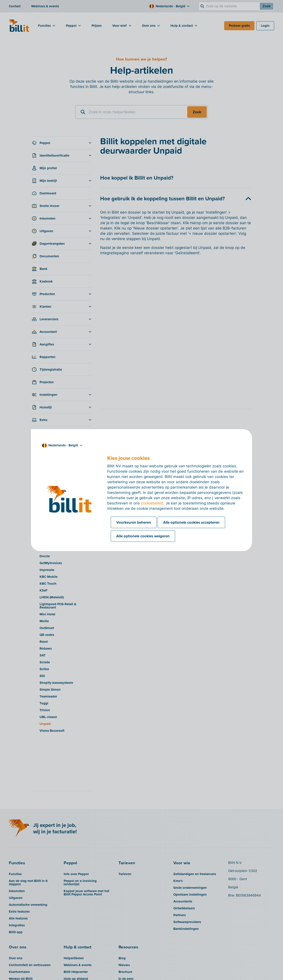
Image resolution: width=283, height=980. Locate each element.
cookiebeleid (152, 503)
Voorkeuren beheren (134, 522)
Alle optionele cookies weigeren (143, 536)
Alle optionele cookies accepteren (191, 522)
